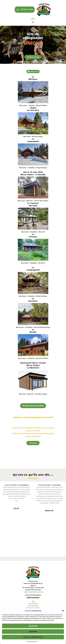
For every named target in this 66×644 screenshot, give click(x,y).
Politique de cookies (32, 641)
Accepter (33, 626)
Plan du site (33, 71)
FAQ (33, 601)
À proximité (33, 443)
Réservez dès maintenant (33, 406)
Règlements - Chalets (33, 608)
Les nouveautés (33, 606)
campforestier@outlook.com (33, 592)
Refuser (33, 631)
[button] (63, 611)
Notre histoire (33, 604)
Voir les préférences (33, 637)
